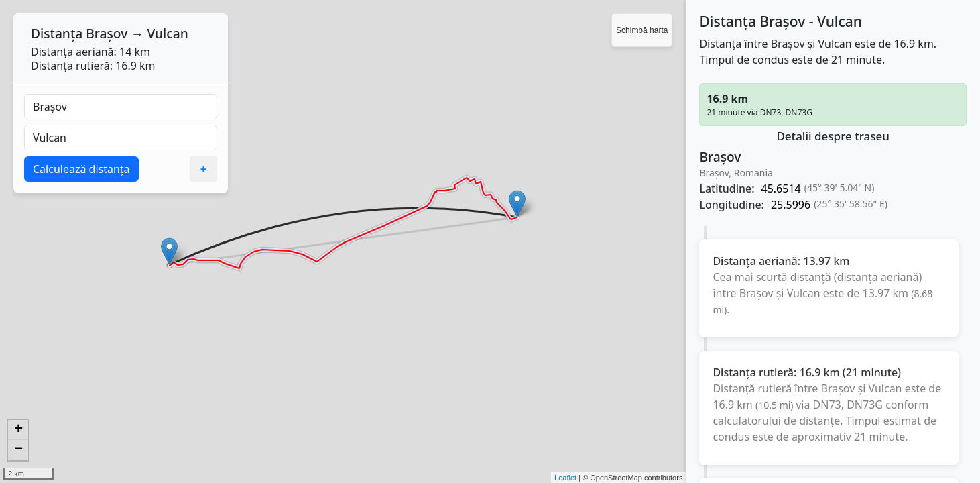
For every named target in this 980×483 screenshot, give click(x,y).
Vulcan (167, 33)
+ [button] (18, 430)
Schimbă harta (642, 30)
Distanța (57, 33)
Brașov (107, 33)
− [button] (18, 450)
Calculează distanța (81, 169)
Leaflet (565, 478)
